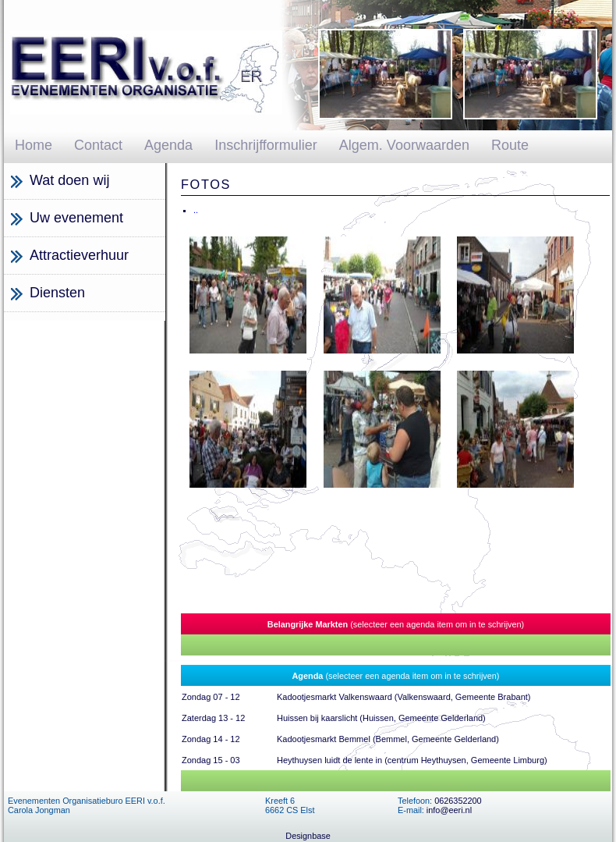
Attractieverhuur (79, 255)
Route (510, 145)
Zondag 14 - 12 (211, 739)
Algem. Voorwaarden (404, 145)
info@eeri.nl (449, 810)
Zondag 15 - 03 (211, 760)
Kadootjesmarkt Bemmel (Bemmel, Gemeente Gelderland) (388, 739)
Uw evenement (76, 218)
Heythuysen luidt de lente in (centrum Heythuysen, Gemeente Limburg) (412, 760)
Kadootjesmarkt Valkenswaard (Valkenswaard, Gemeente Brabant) (404, 697)
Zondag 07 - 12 (211, 697)
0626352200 (458, 801)
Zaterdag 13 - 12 (213, 718)
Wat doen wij (69, 180)
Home (34, 145)
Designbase (308, 836)
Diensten (57, 293)
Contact (98, 145)
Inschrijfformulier (266, 145)
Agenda (168, 145)
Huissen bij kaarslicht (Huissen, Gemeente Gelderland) (381, 718)
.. (196, 210)
